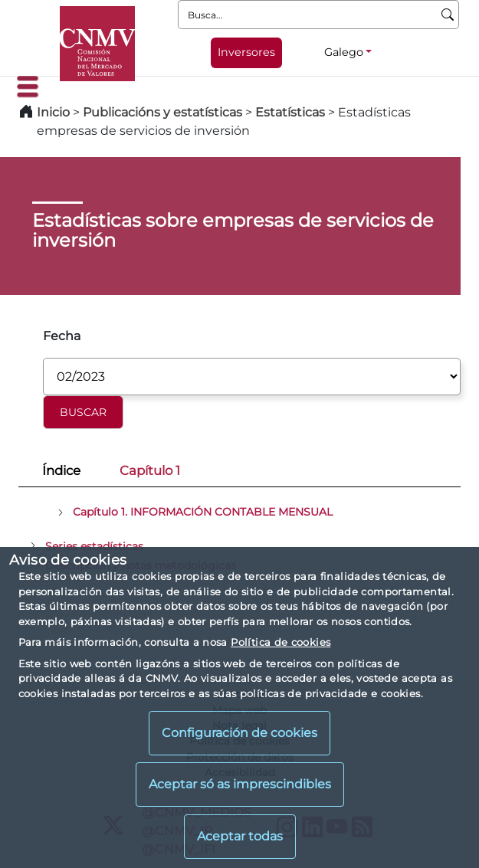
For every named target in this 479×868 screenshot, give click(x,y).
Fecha (62, 336)
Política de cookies (281, 642)
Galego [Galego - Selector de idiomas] (344, 52)
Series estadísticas (94, 546)
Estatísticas (290, 112)
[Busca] (448, 15)
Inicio (53, 112)
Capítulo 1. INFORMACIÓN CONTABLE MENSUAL (203, 512)
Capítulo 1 (150, 470)
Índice (61, 470)
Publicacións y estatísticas (162, 112)
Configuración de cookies (239, 733)
